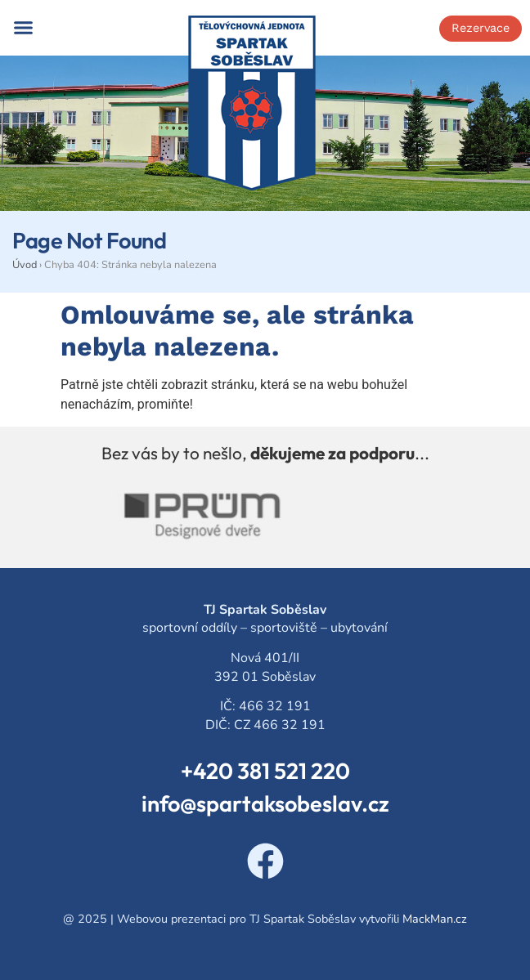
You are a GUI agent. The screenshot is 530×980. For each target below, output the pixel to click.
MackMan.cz (435, 919)
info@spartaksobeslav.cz (265, 803)
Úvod (25, 265)
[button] (24, 28)
